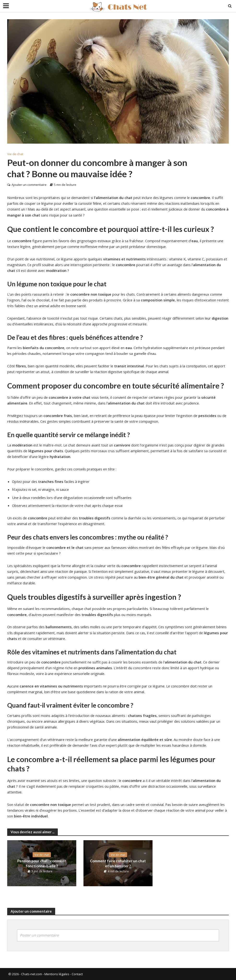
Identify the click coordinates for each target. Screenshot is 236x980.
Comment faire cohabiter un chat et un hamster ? (118, 863)
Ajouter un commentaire (29, 185)
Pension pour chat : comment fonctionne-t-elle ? (42, 863)
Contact (77, 974)
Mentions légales (57, 974)
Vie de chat (15, 154)
